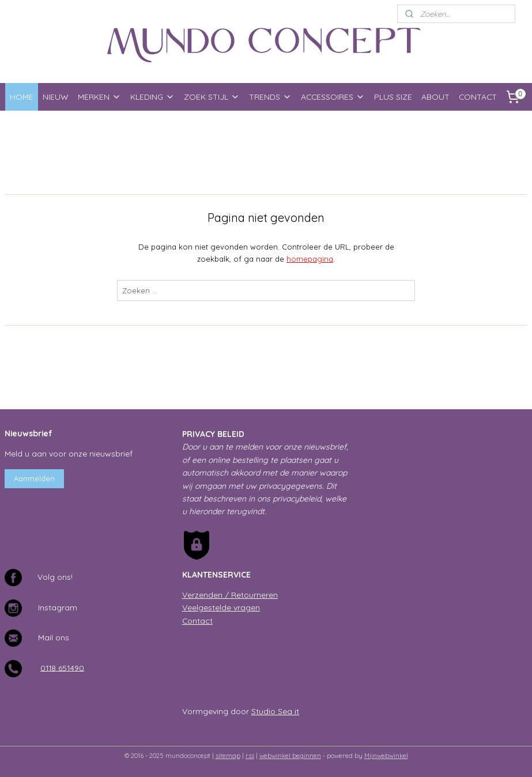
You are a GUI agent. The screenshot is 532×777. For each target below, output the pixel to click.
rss (250, 756)
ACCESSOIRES (333, 97)
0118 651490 (62, 667)
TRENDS (270, 97)
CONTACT (478, 97)
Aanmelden (34, 478)
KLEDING (152, 97)
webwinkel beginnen (290, 756)
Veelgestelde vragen (221, 607)
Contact (197, 621)
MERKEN (99, 97)
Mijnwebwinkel (386, 756)
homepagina (310, 259)
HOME (22, 97)
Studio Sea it (275, 711)
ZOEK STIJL (212, 97)
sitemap (228, 756)
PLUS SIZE (393, 97)
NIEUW (56, 97)
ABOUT (435, 97)
